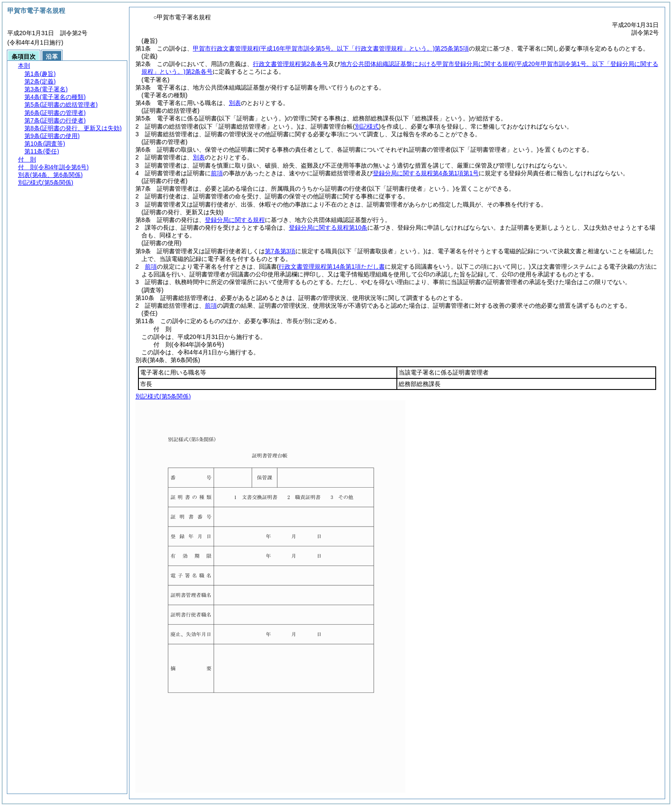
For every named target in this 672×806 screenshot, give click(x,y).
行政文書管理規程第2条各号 (291, 64)
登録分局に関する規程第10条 (328, 228)
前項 (217, 173)
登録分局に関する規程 (235, 220)
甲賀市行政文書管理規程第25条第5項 (331, 48)
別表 (235, 103)
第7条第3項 (280, 251)
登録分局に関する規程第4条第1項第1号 (426, 173)
